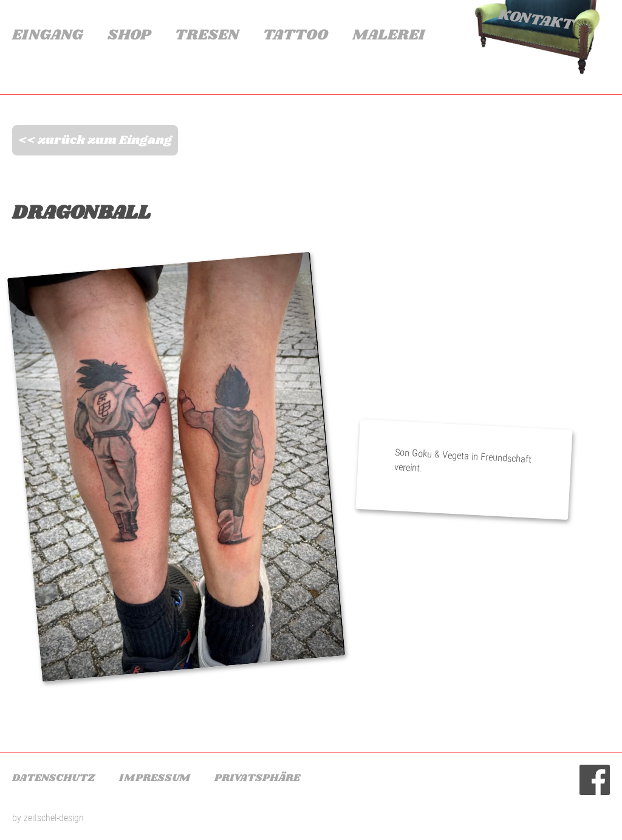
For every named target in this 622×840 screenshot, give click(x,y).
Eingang (48, 35)
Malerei (388, 35)
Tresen (207, 35)
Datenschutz (53, 778)
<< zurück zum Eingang (95, 140)
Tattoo (296, 35)
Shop (129, 35)
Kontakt (536, 20)
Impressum (155, 778)
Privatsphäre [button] (257, 778)
